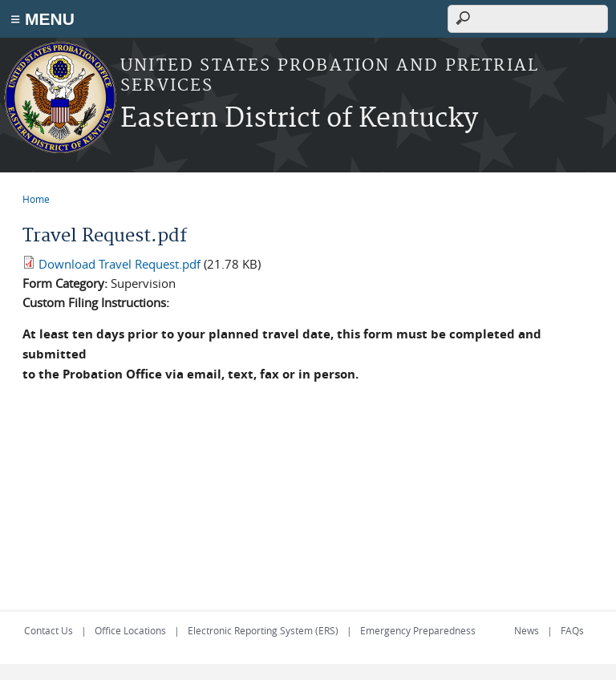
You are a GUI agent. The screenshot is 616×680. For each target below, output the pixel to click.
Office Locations (130, 630)
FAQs (572, 630)
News (527, 630)
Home (36, 199)
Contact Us (49, 630)
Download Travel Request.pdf (120, 264)
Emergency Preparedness (418, 630)
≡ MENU (43, 19)
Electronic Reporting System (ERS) (263, 630)
